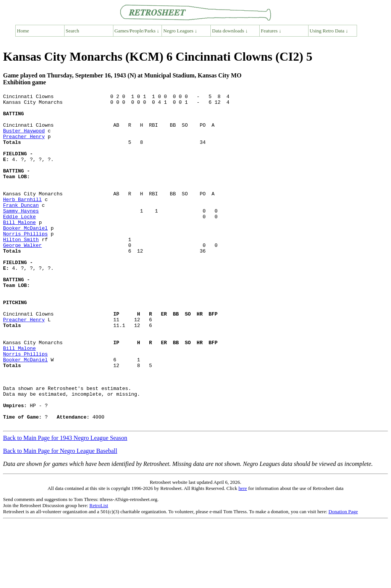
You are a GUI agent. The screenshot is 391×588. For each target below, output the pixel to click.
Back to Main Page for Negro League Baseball (60, 517)
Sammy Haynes (21, 235)
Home (23, 31)
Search (72, 31)
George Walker (22, 276)
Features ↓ (271, 31)
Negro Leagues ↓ (180, 31)
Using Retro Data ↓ (329, 31)
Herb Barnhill (22, 221)
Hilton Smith (21, 269)
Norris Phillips (25, 262)
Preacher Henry (24, 145)
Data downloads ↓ (230, 31)
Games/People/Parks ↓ (137, 31)
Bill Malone (19, 248)
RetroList (99, 572)
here (242, 555)
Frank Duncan (21, 228)
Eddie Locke (19, 242)
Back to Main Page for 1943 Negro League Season (65, 504)
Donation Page (343, 578)
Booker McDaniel (25, 255)
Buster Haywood (24, 139)
